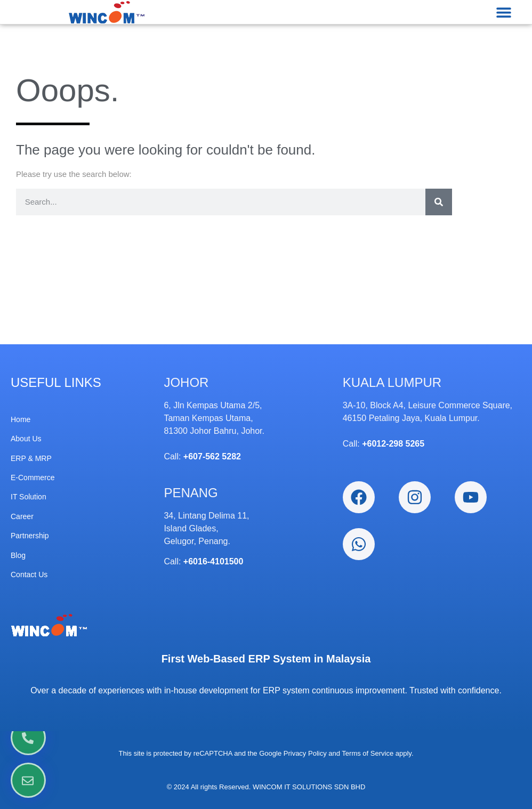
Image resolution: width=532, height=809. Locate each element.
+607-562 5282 (212, 456)
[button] (504, 12)
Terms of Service (368, 753)
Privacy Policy (305, 753)
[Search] (439, 202)
